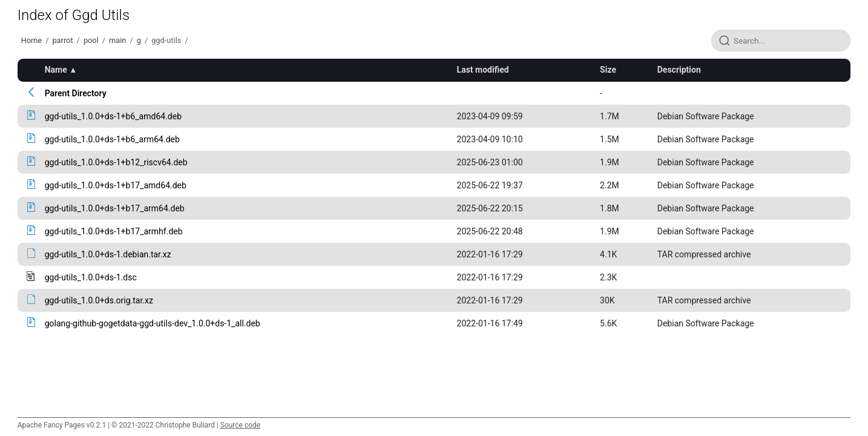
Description (679, 70)
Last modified (483, 70)
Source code (240, 425)
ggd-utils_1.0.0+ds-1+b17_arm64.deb (115, 208)
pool (91, 40)
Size (608, 70)
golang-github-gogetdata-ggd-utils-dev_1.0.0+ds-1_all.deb (153, 323)
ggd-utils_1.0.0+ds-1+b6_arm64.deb (112, 139)
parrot (62, 40)
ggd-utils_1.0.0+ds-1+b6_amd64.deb (113, 116)
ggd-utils (166, 40)
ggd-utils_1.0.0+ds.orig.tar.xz (99, 300)
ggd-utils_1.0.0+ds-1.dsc (91, 277)
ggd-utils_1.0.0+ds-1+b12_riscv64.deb (116, 162)
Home (31, 40)
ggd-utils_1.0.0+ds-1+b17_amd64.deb (116, 185)
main (117, 40)
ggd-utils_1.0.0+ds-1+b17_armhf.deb (114, 231)
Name (56, 70)
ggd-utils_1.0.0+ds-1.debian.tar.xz (108, 254)
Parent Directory (76, 93)
